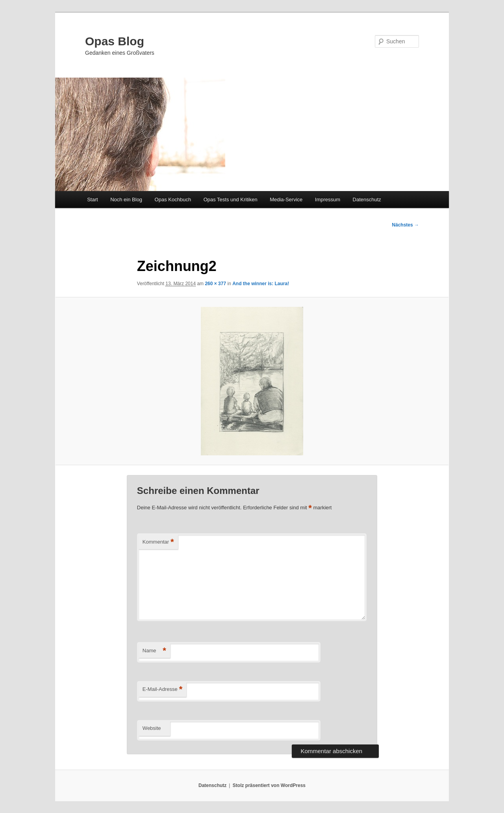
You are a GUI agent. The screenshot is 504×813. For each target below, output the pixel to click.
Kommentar (158, 542)
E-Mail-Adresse (162, 690)
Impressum (328, 200)
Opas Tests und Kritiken (231, 200)
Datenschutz (367, 200)
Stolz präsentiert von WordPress (269, 785)
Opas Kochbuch (173, 200)
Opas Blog (115, 41)
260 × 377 (215, 284)
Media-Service (286, 200)
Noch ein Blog (126, 200)
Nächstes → (405, 225)
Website (152, 728)
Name (154, 651)
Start (92, 200)
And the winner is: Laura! (261, 284)
